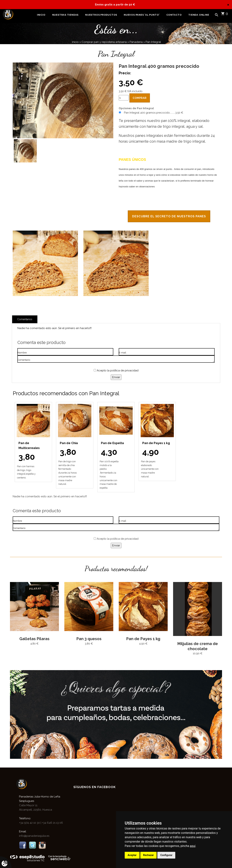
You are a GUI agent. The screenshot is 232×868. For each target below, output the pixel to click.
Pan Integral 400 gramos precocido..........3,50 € (154, 112)
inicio (75, 42)
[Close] (228, 5)
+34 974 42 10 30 (30, 823)
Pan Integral (153, 42)
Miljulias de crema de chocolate (198, 647)
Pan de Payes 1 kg (143, 639)
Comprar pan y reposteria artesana (104, 42)
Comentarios (25, 320)
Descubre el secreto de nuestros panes (169, 217)
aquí (193, 846)
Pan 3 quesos (89, 639)
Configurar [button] (166, 855)
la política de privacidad (123, 371)
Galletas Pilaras (35, 639)
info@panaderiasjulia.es (34, 836)
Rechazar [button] (149, 855)
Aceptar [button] (132, 855)
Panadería (136, 42)
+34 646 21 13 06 (52, 823)
